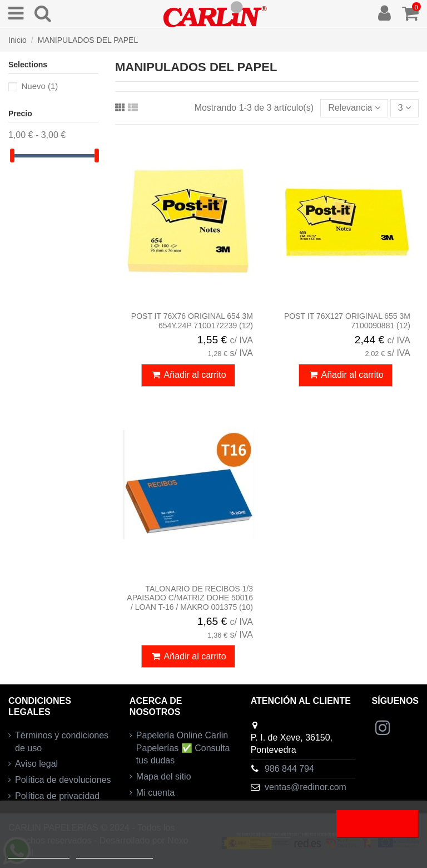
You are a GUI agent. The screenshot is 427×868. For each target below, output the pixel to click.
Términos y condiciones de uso (62, 741)
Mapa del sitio (164, 776)
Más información (39, 853)
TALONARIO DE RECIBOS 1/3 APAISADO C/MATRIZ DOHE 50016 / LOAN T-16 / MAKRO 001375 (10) (190, 598)
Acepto (378, 824)
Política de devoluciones (63, 780)
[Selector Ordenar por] (354, 108)
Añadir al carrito (188, 375)
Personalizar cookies (115, 853)
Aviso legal (36, 764)
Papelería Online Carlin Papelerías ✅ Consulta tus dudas (183, 748)
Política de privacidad (57, 796)
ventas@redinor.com (306, 787)
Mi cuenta (155, 793)
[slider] (12, 156)
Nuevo (39, 86)
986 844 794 (289, 769)
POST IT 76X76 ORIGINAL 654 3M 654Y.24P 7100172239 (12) (192, 321)
